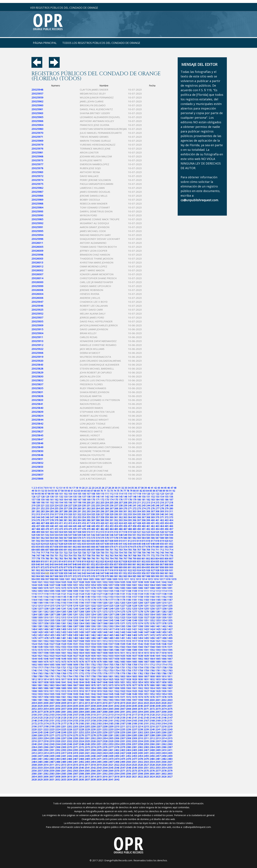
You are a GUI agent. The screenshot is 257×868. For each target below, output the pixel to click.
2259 (123, 732)
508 (79, 532)
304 (139, 511)
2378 (117, 747)
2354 (117, 744)
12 (57, 488)
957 (148, 573)
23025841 (37, 404)
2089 (111, 712)
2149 (40, 721)
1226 (117, 606)
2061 (87, 709)
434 (167, 523)
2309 (134, 738)
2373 (87, 747)
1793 (64, 676)
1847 (99, 682)
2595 (123, 774)
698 (98, 550)
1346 (117, 620)
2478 (140, 759)
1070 (46, 588)
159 (43, 500)
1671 (52, 662)
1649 (64, 659)
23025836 (37, 427)
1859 (170, 682)
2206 (93, 726)
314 (43, 514)
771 (148, 556)
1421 (134, 629)
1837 (40, 682)
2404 (128, 750)
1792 (58, 676)
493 (153, 529)
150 (144, 497)
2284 (128, 735)
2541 (87, 768)
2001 (158, 700)
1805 (134, 676)
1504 (58, 641)
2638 (93, 780)
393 (121, 520)
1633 (111, 656)
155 (167, 497)
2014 (93, 703)
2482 (164, 759)
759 (93, 556)
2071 (146, 709)
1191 (52, 603)
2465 (64, 759)
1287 (52, 614)
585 (148, 538)
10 (50, 488)
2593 (111, 774)
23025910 (37, 341)
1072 (58, 588)
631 (75, 544)
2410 (164, 750)
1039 (146, 582)
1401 (158, 626)
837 (167, 561)
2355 (123, 744)
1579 (75, 650)
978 (102, 576)
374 (33, 520)
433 (162, 523)
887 (111, 567)
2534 (46, 768)
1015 (150, 579)
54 (49, 491)
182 (148, 500)
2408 (152, 750)
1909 (40, 691)
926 (148, 570)
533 (52, 535)
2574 (140, 771)
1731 (123, 668)
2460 (34, 759)
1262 (46, 612)
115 (125, 494)
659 (61, 547)
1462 (93, 635)
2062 (93, 709)
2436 (34, 756)
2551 (146, 768)
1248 (105, 609)
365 (134, 517)
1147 (75, 597)
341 (167, 514)
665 (89, 547)
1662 (140, 659)
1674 (69, 662)
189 (38, 503)
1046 (46, 585)
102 (66, 494)
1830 (140, 679)
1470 (140, 635)
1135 (146, 594)
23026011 (37, 243)
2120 (152, 715)
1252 (128, 609)
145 (121, 497)
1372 (128, 623)
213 (148, 503)
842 (47, 564)
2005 (40, 703)
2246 (46, 732)
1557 (87, 647)
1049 (64, 585)
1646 (46, 659)
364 (130, 517)
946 (98, 573)
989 (153, 576)
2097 (158, 712)
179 (134, 500)
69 (98, 491)
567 (66, 538)
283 (43, 511)
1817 (64, 679)
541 (89, 535)
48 (175, 488)
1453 (40, 635)
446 (79, 526)
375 (38, 520)
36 (136, 488)
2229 (87, 729)
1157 (134, 597)
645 (139, 544)
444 (70, 526)
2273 (64, 735)
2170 (164, 721)
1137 (158, 594)
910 (75, 570)
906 (56, 570)
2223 (52, 729)
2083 (75, 712)
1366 (93, 623)
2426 (117, 753)
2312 (152, 738)
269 (121, 508)
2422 (93, 753)
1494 (140, 638)
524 (153, 532)
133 (66, 497)
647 (148, 544)
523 (148, 532)
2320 (58, 741)
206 (116, 503)
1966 (93, 697)
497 (171, 529)
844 (56, 564)
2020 (128, 703)
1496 (152, 638)
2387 (170, 747)
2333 (134, 741)
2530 (164, 765)
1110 (140, 591)
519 (130, 532)
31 (119, 488)
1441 (111, 632)
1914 (69, 691)
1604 (81, 653)
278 (162, 508)
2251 (75, 732)
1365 (87, 623)
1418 (117, 629)
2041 (111, 706)
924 (139, 570)
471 (52, 529)
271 (130, 508)
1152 (105, 597)
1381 (40, 626)
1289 (64, 614)
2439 (52, 756)
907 (61, 570)
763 (111, 556)
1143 (52, 597)
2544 (105, 768)
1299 (123, 614)
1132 (128, 594)
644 (134, 544)
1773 (87, 673)
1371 (123, 623)
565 (56, 538)
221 (43, 505)
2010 (69, 703)
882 (89, 567)
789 (89, 559)
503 (56, 532)
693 (75, 550)
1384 (58, 626)
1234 (164, 606)
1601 (64, 653)
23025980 (37, 129)
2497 (111, 762)
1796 (81, 676)
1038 (140, 582)
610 (121, 541)
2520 (105, 765)
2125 (40, 718)
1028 (81, 582)
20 (83, 488)
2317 (40, 741)
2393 (64, 750)
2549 (134, 768)
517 (121, 532)
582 (134, 538)
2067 (123, 709)
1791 (52, 676)
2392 (58, 750)
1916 (81, 691)
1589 (134, 650)
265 (102, 508)
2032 (58, 706)
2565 (87, 771)
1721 (64, 668)
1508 (81, 641)
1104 (105, 591)
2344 (58, 744)
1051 (75, 585)
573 (93, 538)
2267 (170, 732)
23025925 (37, 310)
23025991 (37, 227)
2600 (152, 774)
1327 (146, 617)
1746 (69, 670)
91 (170, 491)
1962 (69, 697)
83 (144, 491)
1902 (140, 688)
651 (167, 544)
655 (43, 547)
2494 (93, 762)
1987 (75, 700)
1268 (81, 612)
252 (43, 508)
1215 (52, 606)
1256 (152, 609)
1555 (75, 647)
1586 (117, 650)
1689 (158, 662)
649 (157, 544)
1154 (117, 597)
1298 (117, 614)
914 (93, 570)
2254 (93, 732)
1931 (170, 691)
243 (144, 505)
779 (43, 559)
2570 (117, 771)
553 (144, 535)
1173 (87, 600)
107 (89, 494)
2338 (164, 741)
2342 (46, 744)
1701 (87, 665)
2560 (58, 771)
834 (153, 561)
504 (61, 532)
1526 (46, 644)
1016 (156, 579)
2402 (117, 750)
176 (121, 500)
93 (33, 494)
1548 (34, 647)
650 (162, 544)
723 (70, 553)
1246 (93, 609)
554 (148, 535)
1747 (75, 670)
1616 (152, 653)
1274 (117, 612)
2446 (93, 756)
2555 (170, 768)
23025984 (37, 207)
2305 (111, 738)
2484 (34, 762)
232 (93, 505)
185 (162, 500)
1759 (146, 670)
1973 (134, 697)
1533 (87, 644)
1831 (146, 679)
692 (70, 550)
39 (146, 488)
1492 (128, 638)
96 (43, 494)
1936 (58, 694)
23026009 (37, 251)
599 (70, 541)
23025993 (37, 211)
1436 (81, 632)
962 (171, 573)
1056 (105, 585)
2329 (111, 741)
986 (139, 576)
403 (167, 520)
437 (38, 526)
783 (61, 559)
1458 (69, 635)
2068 (128, 709)
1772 (81, 673)
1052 (81, 585)
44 (162, 488)
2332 (128, 741)
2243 (170, 729)
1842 (69, 682)
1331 (170, 617)
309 (162, 511)
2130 (69, 718)
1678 (93, 662)
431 (153, 523)
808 (33, 561)
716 (38, 553)
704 (125, 550)
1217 (64, 606)
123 (162, 494)
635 (93, 544)
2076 (34, 712)
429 (144, 523)
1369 (111, 623)
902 (38, 570)
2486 (46, 762)
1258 (164, 609)
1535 (99, 644)
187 (171, 500)
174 (111, 500)
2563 (75, 771)
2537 (64, 768)
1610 (117, 653)
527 (167, 532)
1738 (164, 668)
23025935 (37, 321)
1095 (52, 591)
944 (89, 573)
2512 (58, 765)
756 (79, 556)
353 (79, 517)
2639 (99, 780)
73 (111, 491)
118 (139, 494)
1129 (111, 594)
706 (134, 550)
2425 (111, 753)
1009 (115, 579)
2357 (134, 744)
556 (157, 535)
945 (93, 573)
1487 (99, 638)
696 (89, 550)
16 (70, 488)
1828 (128, 679)
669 (107, 547)
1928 (152, 691)
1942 (93, 694)
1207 (146, 603)
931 (171, 570)
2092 (128, 712)
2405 (134, 750)
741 (153, 553)
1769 (64, 673)
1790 (46, 676)
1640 (152, 656)
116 (130, 494)
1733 (134, 668)
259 (75, 508)
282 (38, 511)
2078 (46, 712)
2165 (134, 721)
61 (72, 491)
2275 (75, 735)
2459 (170, 756)
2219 (170, 726)
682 (167, 547)
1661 (134, 659)
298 (111, 511)
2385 (158, 747)
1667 (170, 659)
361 (116, 517)
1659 (123, 659)
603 (89, 541)
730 (102, 553)
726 (84, 553)
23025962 (37, 101)
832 (144, 561)
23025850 (37, 451)
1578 (69, 650)
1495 (146, 638)
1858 (164, 682)
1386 (69, 626)
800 (139, 559)
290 (75, 511)
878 (70, 567)
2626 (164, 777)
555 (153, 535)
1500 (34, 641)
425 (125, 523)
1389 (87, 626)
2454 (140, 756)
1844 (81, 682)
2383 (146, 747)
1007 (103, 579)
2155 (75, 721)
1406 (46, 629)
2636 (81, 780)
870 (33, 567)
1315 (75, 617)
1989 (87, 700)
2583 (52, 774)
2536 (58, 768)
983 (125, 576)
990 (157, 576)
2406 (140, 750)
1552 (58, 647)
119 (144, 494)
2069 (134, 709)
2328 (105, 741)
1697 (64, 665)
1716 (34, 668)
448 (89, 526)
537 (70, 535)
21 (87, 488)
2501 (134, 762)
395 (130, 520)
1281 (158, 612)
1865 (64, 685)
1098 (69, 591)
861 (134, 564)
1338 (69, 620)
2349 (87, 744)
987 (144, 576)
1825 (111, 679)
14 (64, 488)
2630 (46, 780)
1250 (117, 609)
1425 (158, 629)
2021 (134, 703)
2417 (64, 753)
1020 (34, 582)
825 (111, 561)
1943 (99, 694)
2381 (134, 747)
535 (61, 535)
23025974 (37, 180)
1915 (75, 691)
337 (148, 514)
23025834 (37, 416)
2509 (40, 765)
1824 (105, 679)
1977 (158, 697)
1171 (75, 600)
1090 (164, 588)
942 (79, 573)
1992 (105, 700)
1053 (87, 585)
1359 (52, 623)
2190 (140, 724)
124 (167, 494)
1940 (81, 694)
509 (84, 532)
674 (130, 547)
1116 (34, 594)
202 (98, 503)
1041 (158, 582)
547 (116, 535)
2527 (146, 765)
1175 (99, 600)
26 (103, 488)
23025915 (37, 329)
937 (56, 573)
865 (153, 564)
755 (75, 556)
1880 (152, 685)
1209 (158, 603)
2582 (46, 774)
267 (111, 508)
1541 (134, 644)
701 (111, 550)
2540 (81, 768)
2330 (117, 741)
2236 (128, 729)
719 (52, 553)
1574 (46, 650)
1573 (40, 650)
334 (134, 514)
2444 (81, 756)
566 (61, 538)
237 (116, 505)
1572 (34, 650)
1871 (99, 685)
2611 (75, 777)
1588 (128, 650)
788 (84, 559)
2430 (140, 753)
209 (130, 503)
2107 (75, 715)
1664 (152, 659)
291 (79, 511)
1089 (158, 588)
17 (73, 488)
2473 (111, 759)
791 (98, 559)
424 (121, 523)
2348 (81, 744)
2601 (158, 774)
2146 (164, 718)
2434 (164, 753)
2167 (146, 721)
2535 (52, 768)
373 (171, 517)
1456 (58, 635)
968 (56, 576)
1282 (164, 612)
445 (75, 526)
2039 (99, 706)
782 (56, 559)
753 (66, 556)
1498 (164, 638)
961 (167, 573)
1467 (123, 635)
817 (75, 561)
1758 (140, 670)
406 (38, 523)
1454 (46, 635)
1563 (123, 647)
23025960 (37, 105)
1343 (99, 620)
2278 (93, 735)
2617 (111, 777)
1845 (87, 682)
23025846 (37, 443)
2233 (111, 729)
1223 (99, 606)
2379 (123, 747)
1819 (75, 679)
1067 (170, 585)
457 (130, 526)
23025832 (37, 380)
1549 (40, 647)
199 (84, 503)
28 (109, 488)
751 (56, 556)
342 (171, 514)
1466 (117, 635)
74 (115, 491)
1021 (40, 582)
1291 (75, 614)
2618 (117, 777)
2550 (140, 768)
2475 (123, 759)
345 (43, 517)
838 (171, 561)
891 (130, 567)
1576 (58, 650)
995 (38, 579)
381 (66, 520)
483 (107, 529)
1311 (52, 617)
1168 (58, 600)
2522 (117, 765)
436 (33, 526)
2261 (134, 732)
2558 (46, 771)
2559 (52, 771)
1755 (123, 670)
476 (75, 529)
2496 (105, 762)
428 (139, 523)
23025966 (37, 121)
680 (157, 547)
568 (70, 538)
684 (33, 550)
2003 (170, 700)
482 (102, 529)
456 (125, 526)
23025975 (37, 184)
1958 (46, 697)
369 (153, 517)
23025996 (37, 239)
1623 (52, 656)
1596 (34, 653)
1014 (144, 579)
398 (144, 520)
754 (70, 556)
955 (139, 573)
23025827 (37, 431)
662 (75, 547)
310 (167, 511)
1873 (111, 685)
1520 (152, 641)
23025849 (37, 447)
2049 (158, 706)
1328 (152, 617)
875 (56, 567)
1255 (146, 609)
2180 (81, 724)
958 (153, 573)
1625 (64, 656)
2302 (93, 738)
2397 (87, 750)
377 (47, 520)
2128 (58, 718)
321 (75, 514)
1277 (134, 612)
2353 (111, 744)
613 (134, 541)
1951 (146, 694)
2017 (111, 703)
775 (167, 556)
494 (157, 529)
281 (33, 511)
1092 (34, 591)
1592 (152, 650)
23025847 (37, 439)
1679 (99, 662)
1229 (134, 606)
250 (33, 508)
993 (171, 576)
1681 (111, 662)
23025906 (37, 353)
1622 (46, 656)
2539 (75, 768)
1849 (111, 682)
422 (111, 523)
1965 (87, 697)
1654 (93, 659)
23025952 (37, 314)
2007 (52, 703)
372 (167, 517)
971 (70, 576)
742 (157, 553)
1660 (128, 659)
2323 (75, 741)
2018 (117, 703)
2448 (105, 756)
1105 (111, 591)
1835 (170, 679)
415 (79, 523)
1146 (69, 597)
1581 (87, 650)
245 (153, 505)
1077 (87, 588)
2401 (111, 750)
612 (130, 541)
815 (66, 561)
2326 (93, 741)
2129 (64, 718)
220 (38, 505)
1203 (123, 603)
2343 (52, 744)
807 (171, 559)
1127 (99, 594)
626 (52, 544)
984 (130, 576)
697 (93, 550)
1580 (81, 650)
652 (171, 544)
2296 (58, 738)
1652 (81, 659)
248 (167, 505)
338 (153, 514)
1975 (146, 697)
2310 (140, 738)
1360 (58, 623)
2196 (34, 726)
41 (152, 488)
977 (98, 576)
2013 (87, 703)
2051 (170, 706)
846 (66, 564)
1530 (69, 644)
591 (33, 541)
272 (134, 508)
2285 (134, 735)
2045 (134, 706)
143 (111, 497)
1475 (170, 635)
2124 (34, 718)
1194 (69, 603)
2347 (75, 744)
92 (174, 491)
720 (56, 553)
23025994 (37, 235)
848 (75, 564)
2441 (64, 756)
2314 (164, 738)
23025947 (37, 302)
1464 (105, 635)
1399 (146, 626)
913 (89, 570)
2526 (140, 765)
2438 (46, 756)
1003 (79, 579)
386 (89, 520)
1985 (64, 700)
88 (161, 491)
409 (52, 523)
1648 (58, 659)
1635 (123, 656)
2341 (40, 744)
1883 (170, 685)
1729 (111, 668)
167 (79, 500)
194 (61, 503)
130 (52, 497)
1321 (111, 617)
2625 (158, 777)
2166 (140, 721)
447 (84, 526)
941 (75, 573)
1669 (40, 662)
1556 (81, 647)
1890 (69, 688)
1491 (123, 638)
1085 (134, 588)
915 (98, 570)
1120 (58, 594)
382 (70, 520)
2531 (170, 765)
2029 (40, 706)
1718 (46, 668)
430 (148, 523)
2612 (81, 777)
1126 (93, 594)
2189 (134, 724)
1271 (99, 612)
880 (79, 567)
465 (167, 526)
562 (43, 538)
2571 (123, 771)
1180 (128, 600)
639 (111, 544)
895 (148, 567)
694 (79, 550)
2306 (117, 738)
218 (171, 503)
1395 (123, 626)
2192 (152, 724)
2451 (123, 756)
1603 (75, 653)
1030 (93, 582)
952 (125, 573)
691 (66, 550)
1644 (34, 659)
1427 (170, 629)
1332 (34, 620)
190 (43, 503)
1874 (117, 685)
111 (107, 494)
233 (98, 505)
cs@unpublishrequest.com (197, 827)
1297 (111, 614)
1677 (87, 662)
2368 (58, 747)
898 (162, 567)
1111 (146, 591)
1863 (52, 685)
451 (102, 526)
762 (107, 556)
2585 (64, 774)
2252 (81, 732)
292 (84, 511)
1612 (128, 653)
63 (79, 491)
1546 (164, 644)
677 (144, 547)
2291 (170, 735)
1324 (128, 617)
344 (38, 517)
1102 (93, 591)
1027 (75, 582)
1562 (117, 647)
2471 (99, 759)
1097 (64, 591)
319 (66, 514)
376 (43, 520)
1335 (52, 620)
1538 (117, 644)
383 (75, 520)
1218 (69, 606)
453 (111, 526)
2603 (170, 774)
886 (107, 567)
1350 (140, 620)
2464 (58, 759)
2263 (146, 732)
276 (153, 508)
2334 (140, 741)
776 (171, 556)
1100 (81, 591)
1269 (87, 612)
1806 (140, 676)
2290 (164, 735)
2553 (158, 768)
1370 (117, 623)
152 (153, 497)
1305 (158, 614)
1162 (164, 597)
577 (111, 538)
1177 (111, 600)
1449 (158, 632)
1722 (69, 668)
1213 (40, 606)
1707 (123, 665)
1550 (46, 647)
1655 (99, 659)
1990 (93, 700)
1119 (52, 594)
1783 (146, 673)
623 (38, 544)
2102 (46, 715)
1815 (52, 679)
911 (79, 570)
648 (153, 544)
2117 (134, 715)
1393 (111, 626)
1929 (158, 691)
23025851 (37, 459)
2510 (46, 765)
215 (157, 503)
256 (61, 508)
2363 (170, 744)
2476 (128, 759)
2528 (152, 765)
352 (75, 517)
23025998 (37, 255)
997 (47, 579)
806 (167, 559)
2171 (170, 721)
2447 (99, 756)
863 (144, 564)
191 (47, 503)
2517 (87, 765)
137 (84, 497)
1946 (117, 694)
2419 (75, 753)
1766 (46, 673)
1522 (164, 641)
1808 (152, 676)
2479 (146, 759)
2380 (128, 747)
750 (52, 556)
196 (70, 503)
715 (33, 553)
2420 (81, 753)
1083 (123, 588)
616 (148, 541)
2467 (75, 759)
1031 (99, 582)
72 (108, 491)
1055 (99, 585)
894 (144, 567)
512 (98, 532)
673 (125, 547)
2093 (134, 712)
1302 (140, 614)
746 (33, 556)
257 (66, 508)
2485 (40, 762)
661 (70, 547)
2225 (64, 729)
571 (84, 538)
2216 (152, 726)
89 (164, 491)
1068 (34, 588)
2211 (123, 726)
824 (107, 561)
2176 (58, 724)
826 (116, 561)
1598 (46, 653)
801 (144, 559)
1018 (168, 579)
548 (121, 535)
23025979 (37, 145)
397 (139, 520)
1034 (117, 582)
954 (134, 573)
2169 (158, 721)
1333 (40, 620)
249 (171, 505)
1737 (158, 668)
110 (102, 494)
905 (52, 570)
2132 (81, 718)
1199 (99, 603)
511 (93, 532)
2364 (34, 747)
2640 (105, 780)
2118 (140, 715)
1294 (93, 614)
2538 (69, 768)
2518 (93, 765)
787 (79, 559)
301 (125, 511)
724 (75, 553)
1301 (134, 614)
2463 (52, 759)
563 (47, 538)
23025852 (37, 463)
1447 (146, 632)
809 (38, 561)
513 (102, 532)
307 (153, 511)
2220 (34, 729)
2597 (134, 774)
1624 (58, 656)
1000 (62, 579)
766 (125, 556)
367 (144, 517)
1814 (46, 679)
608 (111, 541)
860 (130, 564)
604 (93, 541)
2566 (93, 771)
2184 (105, 724)
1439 (99, 632)
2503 (146, 762)
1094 (46, 591)
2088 (105, 712)
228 (75, 505)
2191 (146, 724)
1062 (140, 585)
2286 (140, 735)
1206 (140, 603)
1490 (117, 638)
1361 (64, 623)
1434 (69, 632)
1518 (140, 641)
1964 (81, 697)
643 (130, 544)
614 (139, 541)
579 (121, 538)
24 (96, 488)
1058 (117, 585)
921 (125, 570)
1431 (52, 632)
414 (75, 523)
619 (162, 541)
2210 (117, 726)
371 (162, 517)
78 (128, 491)
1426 (164, 629)
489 (134, 529)
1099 (75, 591)
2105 (64, 715)
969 (61, 576)
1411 (75, 629)
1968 (105, 697)
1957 (40, 697)
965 (43, 576)
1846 (93, 682)
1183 (146, 600)
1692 (34, 665)
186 (167, 500)
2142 (140, 718)
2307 (123, 738)
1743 (52, 670)
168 (84, 500)
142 (107, 497)
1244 (81, 609)
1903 (146, 688)
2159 (99, 721)
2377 (111, 747)
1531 (75, 644)
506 (70, 532)
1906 (164, 688)
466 (171, 526)
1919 (99, 691)
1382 (46, 626)
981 (116, 576)
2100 (34, 715)
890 (125, 567)
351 (70, 517)
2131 (75, 718)
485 (116, 529)
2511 (52, 765)
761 (102, 556)
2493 (87, 762)
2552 (152, 768)
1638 (140, 656)
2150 (46, 721)
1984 (58, 700)
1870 (93, 685)
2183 (99, 724)
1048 (58, 585)
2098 (164, 712)
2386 (164, 747)
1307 (170, 614)
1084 (128, 588)
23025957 (37, 93)
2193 (158, 724)
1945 (111, 694)
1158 (140, 597)
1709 (134, 665)
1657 (111, 659)
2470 (93, 759)
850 (84, 564)
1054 (93, 585)
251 (38, 508)
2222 (46, 729)
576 (107, 538)
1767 (52, 673)
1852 (128, 682)
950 (116, 573)
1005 (91, 579)
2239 (146, 729)
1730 (117, 668)
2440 (58, 756)
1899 (123, 688)
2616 (105, 777)
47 (172, 488)
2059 (75, 709)
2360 (152, 744)
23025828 (37, 369)
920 (121, 570)
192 (52, 503)
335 (139, 514)
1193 (64, 603)
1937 (64, 694)
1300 (128, 614)
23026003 (37, 259)
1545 (158, 644)
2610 (69, 777)
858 (121, 564)
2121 (158, 715)
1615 (146, 653)
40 (149, 488)
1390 (93, 626)
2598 (140, 774)
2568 (105, 771)
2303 (99, 738)
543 (98, 535)
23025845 (37, 435)
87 (157, 491)
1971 (123, 697)
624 (43, 544)
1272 (105, 612)
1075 (75, 588)
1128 (105, 594)
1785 (158, 673)
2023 (146, 703)
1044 (34, 585)
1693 (40, 665)
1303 (146, 614)
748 (43, 556)
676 (139, 547)
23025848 (37, 455)
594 (47, 541)
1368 (105, 623)
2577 (158, 771)
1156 (128, 597)
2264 (152, 732)
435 (171, 523)
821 (93, 561)
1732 (128, 668)
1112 (152, 591)
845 (61, 564)
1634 (117, 656)
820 (89, 561)
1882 (164, 685)
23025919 (37, 357)
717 (43, 553)
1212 (34, 606)
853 (98, 564)
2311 (146, 738)
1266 (69, 612)
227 (70, 505)
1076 (81, 588)
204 (107, 503)
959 (157, 573)
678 (148, 547)
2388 (34, 750)
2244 (34, 732)
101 (61, 494)
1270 (93, 612)
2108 (81, 715)
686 (43, 550)
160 (47, 500)
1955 (170, 694)
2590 (93, 774)
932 (33, 573)
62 (75, 491)
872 (43, 567)
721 (61, 553)
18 (77, 488)
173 (107, 500)
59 (66, 491)
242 (139, 505)
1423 (146, 629)
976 (93, 576)
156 (171, 497)
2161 (111, 721)
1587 (123, 650)
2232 (105, 729)
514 (107, 532)
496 (167, 529)
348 (56, 517)
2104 (58, 715)
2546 (117, 768)
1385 (64, 626)
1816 (58, 679)
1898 (117, 688)
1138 (164, 594)
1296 (105, 614)
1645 (40, 659)
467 (33, 529)
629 (66, 544)
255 (56, 508)
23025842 (37, 424)
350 (66, 517)
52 (43, 491)
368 (148, 517)
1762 (164, 670)
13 (60, 488)
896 (153, 567)
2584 (58, 774)
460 (144, 526)
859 (125, 564)
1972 (128, 697)
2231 (99, 729)
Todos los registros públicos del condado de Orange (101, 43)
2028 (34, 706)
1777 (111, 673)
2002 (164, 700)
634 (89, 544)
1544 (152, 644)
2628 (34, 780)
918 (111, 570)
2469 (87, 759)
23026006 (37, 298)
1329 (158, 617)
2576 (152, 771)
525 (157, 532)
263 (93, 508)
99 (52, 494)
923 (134, 570)
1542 (140, 644)
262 (89, 508)
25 (100, 488)
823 (102, 561)
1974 (140, 697)
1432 (58, 632)
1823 (99, 679)
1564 (128, 647)
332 (125, 514)
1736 (152, 668)
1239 (52, 609)
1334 (46, 620)
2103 (52, 715)
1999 (146, 700)
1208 (152, 603)
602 (84, 541)
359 (107, 517)
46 (168, 488)
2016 (105, 703)
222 (47, 505)
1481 (64, 638)
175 (116, 500)
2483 (170, 759)
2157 (87, 721)
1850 (117, 682)
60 (69, 491)
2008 (58, 703)
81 (138, 491)
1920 (105, 691)
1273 (111, 612)
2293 (40, 738)
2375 (99, 747)
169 (89, 500)
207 (121, 503)
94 (36, 494)
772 (153, 556)
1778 (117, 673)
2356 (128, 744)
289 (70, 511)
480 (93, 529)
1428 (34, 632)
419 (98, 523)
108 (93, 494)
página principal (45, 43)
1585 (111, 650)
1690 (164, 662)
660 (66, 547)
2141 (134, 718)
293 (89, 511)
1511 (99, 641)
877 (66, 567)
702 (116, 550)
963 (33, 576)
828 (125, 561)
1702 (93, 665)
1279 (146, 612)
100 (56, 494)
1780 (128, 673)
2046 (140, 706)
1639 (146, 656)
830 (134, 561)
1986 (69, 700)
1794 (69, 676)
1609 (111, 653)
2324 (81, 741)
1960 (58, 697)
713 (167, 550)
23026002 (37, 270)
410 (56, 523)
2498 (117, 762)
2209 (111, 726)
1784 (152, 673)
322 (79, 514)
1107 (123, 591)
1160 (152, 597)
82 (141, 491)
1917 (87, 691)
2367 (52, 747)
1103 (99, 591)
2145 (158, 718)
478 (84, 529)
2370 (69, 747)
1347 (123, 620)
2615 (99, 777)
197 (75, 503)
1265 (64, 612)
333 (130, 514)
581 (130, 538)
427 (134, 523)
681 (162, 547)
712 (162, 550)
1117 (40, 594)
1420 (128, 629)
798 (130, 559)
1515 (123, 641)
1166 (46, 600)
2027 (170, 703)
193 (56, 503)
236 (111, 505)
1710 (140, 665)
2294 (46, 738)
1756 (128, 670)
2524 (128, 765)
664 (84, 547)
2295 (52, 738)
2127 (52, 718)
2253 (87, 732)
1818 (69, 679)
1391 (99, 626)
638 (107, 544)
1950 (140, 694)
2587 (75, 774)
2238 (140, 729)
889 (121, 567)
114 (121, 494)
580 (125, 538)
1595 (170, 650)
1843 (75, 682)
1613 (134, 653)
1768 (58, 673)
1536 (105, 644)
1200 (105, 603)
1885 (40, 688)
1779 (123, 673)
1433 (64, 632)
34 (129, 488)
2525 (134, 765)
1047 (52, 585)
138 (89, 497)
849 (79, 564)
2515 (75, 765)
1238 (46, 609)
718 (47, 553)
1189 (40, 603)
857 (116, 564)
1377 (158, 623)
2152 (58, 721)
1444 (128, 632)
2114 (117, 715)
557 (162, 535)
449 (93, 526)
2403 (123, 750)
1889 (64, 688)
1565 (134, 647)
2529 (158, 765)
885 (102, 567)
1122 (69, 594)
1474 (164, 635)
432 (157, 523)
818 (79, 561)
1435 (75, 632)
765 (121, 556)
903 (43, 570)
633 (84, 544)
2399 (99, 750)
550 (130, 535)
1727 (99, 668)
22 (90, 488)
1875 (123, 685)
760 (98, 556)
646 (144, 544)
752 (61, 556)
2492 (81, 762)
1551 (52, 647)
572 (89, 538)
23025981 (37, 152)
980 (111, 576)
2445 (87, 756)
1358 (46, 623)
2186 (117, 724)
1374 (140, 623)
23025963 (37, 113)
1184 (152, 600)
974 (84, 576)
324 (89, 514)
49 (33, 491)
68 (95, 491)
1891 (75, 688)
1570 (164, 647)
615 (144, 541)
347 (52, 517)
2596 (128, 774)
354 (84, 517)
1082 (117, 588)
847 (70, 564)
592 (38, 541)
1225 (111, 606)
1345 (111, 620)
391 (111, 520)
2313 (158, 738)
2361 (158, 744)
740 (148, 553)
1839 (52, 682)
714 (171, 550)
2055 (52, 709)
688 (52, 550)
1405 (40, 629)
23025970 (37, 133)
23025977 (37, 164)
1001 (68, 579)
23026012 (37, 266)
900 (171, 567)
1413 (87, 629)
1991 (99, 700)
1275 (123, 612)
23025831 (37, 392)
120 (148, 494)
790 (93, 559)
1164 (34, 600)
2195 (170, 724)
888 (116, 567)
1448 (152, 632)
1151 (99, 597)
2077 (40, 712)
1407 (52, 629)
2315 (170, 738)
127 (38, 497)
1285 (40, 614)
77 (125, 491)
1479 (52, 638)
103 (70, 494)
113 (116, 494)
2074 (164, 709)
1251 (123, 609)
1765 (40, 673)
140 (98, 497)
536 (66, 535)
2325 (87, 741)
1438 (93, 632)
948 (107, 573)
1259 (170, 609)
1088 (152, 588)
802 (148, 559)
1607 (99, 653)
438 (43, 526)
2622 (140, 777)
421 (107, 523)
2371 (75, 747)
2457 (158, 756)
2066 (117, 709)
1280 (152, 612)
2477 (134, 759)
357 (98, 517)
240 (130, 505)
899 (167, 567)
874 (52, 567)
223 (52, 505)
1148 (81, 597)
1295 (99, 614)
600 (75, 541)
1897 (111, 688)
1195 (75, 603)
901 (33, 570)
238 (121, 505)
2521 (111, 765)
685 (38, 550)
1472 (152, 635)
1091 (170, 588)
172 (102, 500)
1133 (134, 594)
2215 (146, 726)
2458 (164, 756)
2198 (46, 726)
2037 (87, 706)
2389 (40, 750)
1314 (69, 617)
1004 (85, 579)
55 (52, 491)
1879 (146, 685)
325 (93, 514)
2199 (52, 726)
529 (33, 535)
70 (102, 491)
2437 (40, 756)
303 (134, 511)
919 (116, 570)
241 (134, 505)
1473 (158, 635)
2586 (69, 774)
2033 (64, 706)
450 (98, 526)
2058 (69, 709)
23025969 (37, 141)
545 (107, 535)
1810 (164, 676)
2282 (117, 735)
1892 (81, 688)
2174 (46, 724)
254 (52, 508)
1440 (105, 632)
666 (93, 547)
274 (144, 508)
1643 (170, 656)
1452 (34, 635)
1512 (105, 641)
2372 (81, 747)
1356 (34, 623)
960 (162, 573)
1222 (93, 606)
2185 (111, 724)
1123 (75, 594)
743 (162, 553)
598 (66, 541)
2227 (75, 729)
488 (130, 529)
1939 (75, 694)
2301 (87, 738)
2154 (69, 721)
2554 (164, 768)
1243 (75, 609)
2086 (93, 712)
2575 (146, 771)
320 (70, 514)
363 (125, 517)
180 (139, 500)
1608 (105, 653)
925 (144, 570)
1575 (52, 650)
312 (33, 514)
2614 (93, 777)
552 (139, 535)
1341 (87, 620)
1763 (170, 670)
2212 (128, 726)
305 (144, 511)
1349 (134, 620)
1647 (52, 659)
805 (162, 559)
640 (116, 544)
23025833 (37, 400)
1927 (146, 691)
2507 (170, 762)
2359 (146, 744)
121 (153, 494)
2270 (46, 735)
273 (139, 508)
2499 (123, 762)
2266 (164, 732)
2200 (58, 726)
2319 (52, 741)
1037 (134, 582)
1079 (99, 588)
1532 (81, 644)
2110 (93, 715)
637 (102, 544)
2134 (93, 718)
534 (56, 535)
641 (121, 544)
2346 (69, 744)
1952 (152, 694)
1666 (164, 659)
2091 (123, 712)
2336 (152, 741)
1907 (170, 688)
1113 (158, 591)
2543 (99, 768)
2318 (46, 741)
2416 (58, 753)
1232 (152, 606)
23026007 (37, 274)
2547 (123, 768)
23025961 (37, 109)
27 (106, 488)
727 (89, 553)
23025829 (37, 372)
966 (47, 576)
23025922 (37, 349)
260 (79, 508)
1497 (158, 638)
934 (43, 573)
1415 (99, 629)
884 (98, 567)
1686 (140, 662)
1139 (170, 594)
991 (162, 576)
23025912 (37, 345)
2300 (81, 738)
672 (121, 547)
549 (125, 535)
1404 (34, 629)
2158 (93, 721)
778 (38, 559)
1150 (93, 597)
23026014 (37, 278)
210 (134, 503)
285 (52, 511)
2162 (117, 721)
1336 (58, 620)
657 (52, 547)
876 (61, 567)
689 (56, 550)
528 (171, 532)
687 (47, 550)
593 (43, 541)
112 (111, 494)
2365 (40, 747)
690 (61, 550)
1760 (152, 670)
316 (52, 514)
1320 (105, 617)
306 (148, 511)
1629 (87, 656)
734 (121, 553)
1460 (81, 635)
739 (144, 553)
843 (52, 564)
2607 (52, 777)
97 (46, 494)
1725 (87, 668)
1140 (34, 597)
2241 (158, 729)
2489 (64, 762)
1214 (46, 606)
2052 (34, 709)
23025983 (37, 172)
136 (79, 497)
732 (111, 553)
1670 (46, 662)
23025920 (37, 361)
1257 (158, 609)
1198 (93, 603)
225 (61, 505)
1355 (170, 620)
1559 (99, 647)
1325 (134, 617)
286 (56, 511)
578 (116, 538)
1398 (140, 626)
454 (116, 526)
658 (56, 547)
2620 (128, 777)
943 (84, 573)
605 (98, 541)
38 (142, 488)
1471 (146, 635)
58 (62, 491)
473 (61, 529)
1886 (46, 688)
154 (162, 497)
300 (121, 511)
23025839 (37, 412)
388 (98, 520)
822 (98, 561)
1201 (111, 603)
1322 (117, 617)
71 (105, 491)
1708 (128, 665)
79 (131, 491)
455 (121, 526)
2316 (34, 741)
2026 (164, 703)
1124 (81, 594)
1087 (146, 588)
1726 (93, 668)
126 (33, 497)
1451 (170, 632)
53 (46, 491)
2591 (99, 774)
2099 (170, 712)
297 (107, 511)
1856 (152, 682)
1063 (146, 585)
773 (157, 556)
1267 (75, 612)
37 (139, 488)
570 (79, 538)
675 (134, 547)
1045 (40, 585)
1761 (158, 670)
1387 (75, 626)
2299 (75, 738)
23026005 (37, 247)
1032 (105, 582)
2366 (46, 747)
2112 (105, 715)
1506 (69, 641)
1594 (164, 650)
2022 (140, 703)
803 (153, 559)
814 (61, 561)
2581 (40, 774)
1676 (81, 662)
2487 (52, 762)
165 (70, 500)
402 (162, 520)
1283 (170, 612)
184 (157, 500)
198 (79, 503)
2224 (58, 729)
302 (130, 511)
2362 (164, 744)
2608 (58, 777)
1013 (138, 579)
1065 (158, 585)
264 (98, 508)
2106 (69, 715)
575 (102, 538)
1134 (140, 594)
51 (39, 491)
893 (139, 567)
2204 (81, 726)
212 (144, 503)
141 (102, 497)
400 (153, 520)
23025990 (37, 215)
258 (70, 508)
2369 (64, 747)
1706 (117, 665)
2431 (146, 753)
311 (171, 511)
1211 (170, 603)
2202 (69, 726)
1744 (58, 670)
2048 (152, 706)
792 (102, 559)
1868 (81, 685)
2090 (117, 712)
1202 (117, 603)
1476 (34, 638)
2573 (134, 771)
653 (33, 547)
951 (121, 573)
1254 (140, 609)
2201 (64, 726)
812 (52, 561)
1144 (58, 597)
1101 (87, 591)
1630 (93, 656)
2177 (64, 724)
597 (61, 541)
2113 (111, 715)
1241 (64, 609)
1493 (134, 638)
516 (116, 532)
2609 (64, 777)
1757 (134, 670)
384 (79, 520)
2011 (75, 703)
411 (61, 523)
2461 (40, 759)
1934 (46, 694)
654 (38, 547)
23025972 (37, 176)
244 (148, 505)
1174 (93, 600)
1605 (87, 653)
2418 (69, 753)
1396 (128, 626)
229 (79, 505)
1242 (69, 609)
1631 (99, 656)
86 (154, 491)
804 (157, 559)
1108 (128, 591)
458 (134, 526)
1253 (134, 609)
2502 (140, 762)
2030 (46, 706)
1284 (34, 614)
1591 (146, 650)
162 (56, 500)
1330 (164, 617)
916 (102, 570)
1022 (46, 582)
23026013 (37, 262)
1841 (64, 682)
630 (70, 544)
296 (102, 511)
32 (123, 488)
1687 (146, 662)
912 (84, 570)
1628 (81, 656)
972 (75, 576)
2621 (134, 777)
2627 (170, 777)
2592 (105, 774)
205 (111, 503)
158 (38, 500)
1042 (164, 582)
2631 (52, 780)
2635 (75, 780)
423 (116, 523)
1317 (87, 617)
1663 (146, 659)
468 (38, 529)
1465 (111, 635)
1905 (158, 688)
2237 (134, 729)
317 (56, 514)
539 (79, 535)
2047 (146, 706)
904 (47, 570)
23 (93, 488)
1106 (117, 591)
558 (167, 535)
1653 (87, 659)
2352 (105, 744)
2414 (46, 753)
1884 (34, 688)
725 (79, 553)
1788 (34, 676)
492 (148, 529)
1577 (64, 650)
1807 (146, 676)
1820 (81, 679)
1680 (105, 662)
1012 (132, 579)
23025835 (37, 388)
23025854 (37, 471)
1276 (128, 612)
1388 (81, 626)
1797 (87, 676)
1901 (134, 688)
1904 (152, 688)
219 (33, 505)
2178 (69, 724)
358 (102, 517)
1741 (40, 670)
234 (102, 505)
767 (130, 556)
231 (89, 505)
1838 (46, 682)
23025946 (37, 306)
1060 (128, 585)
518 (125, 532)
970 (66, 576)
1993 (111, 700)
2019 (123, 703)
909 (70, 570)
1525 (40, 644)
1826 (117, 679)
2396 (81, 750)
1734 (140, 668)
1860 (34, 685)
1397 (134, 626)
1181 (134, 600)
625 (47, 544)
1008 (109, 579)
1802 (117, 676)
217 (167, 503)
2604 (34, 777)
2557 (40, 771)
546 (111, 535)
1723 (75, 668)
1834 (164, 679)
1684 (128, 662)
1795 (75, 676)
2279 (99, 735)
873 (47, 567)
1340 (81, 620)
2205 (87, 726)
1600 (58, 653)
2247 (52, 732)
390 (107, 520)
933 (38, 573)
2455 (146, 756)
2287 (146, 735)
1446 (140, 632)
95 (39, 494)
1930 (164, 691)
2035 (75, 706)
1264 (58, 612)
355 (89, 517)
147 (130, 497)
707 (139, 550)
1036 (128, 582)
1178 (117, 600)
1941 (87, 694)
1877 (134, 685)
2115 (123, 715)
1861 (40, 685)
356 (93, 517)
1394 (117, 626)
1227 (123, 606)
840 (38, 564)
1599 (52, 653)
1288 (58, 614)
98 (49, 494)
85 (151, 491)
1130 (117, 594)
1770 (69, 673)
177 (125, 500)
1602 (69, 653)
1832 (152, 679)
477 (79, 529)
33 (126, 488)
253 (47, 508)
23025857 (37, 475)
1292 (81, 614)
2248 (58, 732)
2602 (164, 774)
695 (84, 550)
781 (52, 559)
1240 (58, 609)
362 (121, 517)
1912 (58, 691)
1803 (123, 676)
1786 (164, 673)
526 (162, 532)
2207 (99, 726)
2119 (146, 715)
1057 (111, 585)
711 (157, 550)
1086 (140, 588)
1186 (164, 600)
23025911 (37, 337)
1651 (75, 659)
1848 (105, 682)
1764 (34, 673)
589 (167, 538)
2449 (111, 756)
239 (125, 505)
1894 (93, 688)
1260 (34, 612)
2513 (64, 765)
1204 (128, 603)
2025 (158, 703)
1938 (69, 694)
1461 (87, 635)
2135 (99, 718)
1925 (134, 691)
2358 (140, 744)
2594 (117, 774)
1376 (152, 623)
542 (93, 535)
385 (84, 520)
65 (85, 491)
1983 (52, 700)
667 (98, 547)
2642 (117, 780)
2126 (46, 718)
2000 (152, 700)
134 (70, 497)
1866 (69, 685)
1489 (111, 638)
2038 (93, 706)
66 (89, 491)
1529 (64, 644)
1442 (117, 632)
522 (144, 532)
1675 (75, 662)
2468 (81, 759)
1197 (87, 603)
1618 (164, 653)
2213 (134, 726)
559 (171, 535)
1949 (134, 694)
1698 (69, 665)
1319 (99, 617)
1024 (58, 582)
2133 (87, 718)
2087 (99, 712)
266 (107, 508)
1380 (34, 626)
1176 (105, 600)
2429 (134, 753)
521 (139, 532)
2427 (123, 753)
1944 (105, 694)
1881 (158, 685)
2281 (111, 735)
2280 (105, 735)
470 (47, 529)
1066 (164, 585)
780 (47, 559)
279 (167, 508)
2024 (152, 703)
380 (61, 520)
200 (89, 503)
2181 (87, 724)
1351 (146, 620)
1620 (34, 656)
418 (93, 523)
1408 (58, 629)
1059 (123, 585)
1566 (140, 647)
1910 (46, 691)
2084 (81, 712)
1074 (69, 588)
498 (33, 532)
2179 (75, 724)
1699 (75, 665)
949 (111, 573)
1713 (158, 665)
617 (153, 541)
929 (162, 570)
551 (134, 535)
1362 (69, 623)
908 (66, 570)
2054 (46, 709)
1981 (40, 700)
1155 (123, 597)
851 (89, 564)
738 (139, 553)
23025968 (37, 156)
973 (79, 576)
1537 (111, 644)
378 (52, 520)
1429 (40, 632)
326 (98, 514)
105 (79, 494)
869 (171, 564)
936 (52, 573)
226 (66, 505)
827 (121, 561)
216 (162, 503)
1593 (158, 650)
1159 (146, 597)
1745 (64, 670)
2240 (152, 729)
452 (107, 526)
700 (107, 550)
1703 (99, 665)
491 (144, 529)
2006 (46, 703)
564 (52, 538)
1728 (105, 668)
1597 (40, 653)
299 (116, 511)
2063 (99, 709)
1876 (128, 685)
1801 (111, 676)
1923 (123, 691)
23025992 (37, 223)
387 (93, 520)
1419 (123, 629)
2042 (117, 706)
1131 (123, 594)
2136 (105, 718)
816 (70, 561)
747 (38, 556)
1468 (128, 635)
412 (66, 523)
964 (38, 576)
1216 (58, 606)
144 (116, 497)
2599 (146, 774)
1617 (158, 653)
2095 (146, 712)
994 (33, 579)
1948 (128, 694)
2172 (34, 724)
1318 (93, 617)
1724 (81, 668)
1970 (117, 697)
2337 (158, 741)
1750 (93, 670)
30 (116, 488)
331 (121, 514)
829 (130, 561)
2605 (40, 777)
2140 (128, 718)
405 (33, 523)
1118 (46, 594)
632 (79, 544)
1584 (105, 650)
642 (125, 544)
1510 (93, 641)
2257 (111, 732)
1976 (152, 697)
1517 (134, 641)
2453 (134, 756)
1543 (146, 644)
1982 (46, 700)
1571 (170, 647)
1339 (75, 620)
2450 (117, 756)
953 (130, 573)
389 (102, 520)
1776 (105, 673)
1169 (64, 600)
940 (70, 573)
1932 (34, 694)
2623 (146, 777)
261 (84, 508)
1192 (58, 603)
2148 (34, 721)
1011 (127, 579)
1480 (58, 638)
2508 (34, 765)
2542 (93, 768)
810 (43, 561)
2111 (99, 715)
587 (157, 538)
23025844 (37, 420)
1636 (128, 656)
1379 (170, 623)
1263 (52, 612)
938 (61, 573)
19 (80, 488)
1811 (170, 676)
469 (43, 529)
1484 (81, 638)
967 (52, 576)
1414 (93, 629)
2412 (34, 753)
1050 (69, 585)
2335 (146, 741)
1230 (140, 606)
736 (130, 553)
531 (43, 535)
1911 (52, 691)
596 (56, 541)
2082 (69, 712)
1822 (93, 679)
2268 (34, 735)
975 (89, 576)
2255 (99, 732)
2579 (170, 771)
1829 (134, 679)
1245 (87, 609)
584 (144, 538)
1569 (158, 647)
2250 (69, 732)
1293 (87, 614)
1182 (140, 600)
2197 (40, 726)
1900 (128, 688)
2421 (87, 753)
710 (153, 550)
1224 (105, 606)
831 (139, 561)
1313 (64, 617)
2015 (99, 703)
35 (132, 488)
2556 (34, 771)
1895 (99, 688)
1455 (52, 635)
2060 (81, 709)
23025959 (37, 97)
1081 (111, 588)
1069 (40, 588)
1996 (128, 700)
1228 (128, 606)
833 (148, 561)
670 (111, 547)
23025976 (37, 148)
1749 (87, 670)
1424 (152, 629)
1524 (34, 644)
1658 (117, 659)
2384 (152, 747)
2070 (140, 709)
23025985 (37, 219)
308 (157, 511)
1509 (87, 641)
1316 (81, 617)
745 (171, 553)
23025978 (37, 168)
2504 (152, 762)
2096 (152, 712)
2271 (52, 735)
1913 (64, 691)
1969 (111, 697)
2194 (164, 724)
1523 (170, 641)
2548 (128, 768)
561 (38, 538)
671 (116, 547)
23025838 (37, 396)
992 (167, 576)
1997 (134, 700)
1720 (58, 668)
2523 (123, 765)
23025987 (37, 192)
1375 (146, 623)
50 (36, 491)
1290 (69, 614)
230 (84, 505)
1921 (111, 691)
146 (125, 497)
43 (159, 488)
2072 (152, 709)
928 (157, 570)
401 (157, 520)
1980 (34, 700)
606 (102, 541)
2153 (64, 721)
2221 (40, 729)
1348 (128, 620)
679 (153, 547)
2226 (69, 729)
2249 (64, 732)
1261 (40, 612)
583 (139, 538)
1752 (105, 670)
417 (89, 523)
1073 (64, 588)
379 (56, 520)
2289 (158, 735)
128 (43, 497)
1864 (58, 685)
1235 (170, 606)
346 (47, 517)
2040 (105, 706)
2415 (52, 753)
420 (102, 523)
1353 (158, 620)
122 (157, 494)
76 (121, 491)
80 (134, 491)
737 (134, 553)
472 (56, 529)
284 (47, 511)
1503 (52, 641)
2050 (164, 706)
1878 (140, 685)
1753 (111, 670)
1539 (123, 644)
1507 (75, 641)
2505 (158, 762)
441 (56, 526)
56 (56, 491)
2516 (81, 765)
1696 (58, 665)
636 (98, 544)
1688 (152, 662)
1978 (164, 697)
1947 (123, 694)
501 (47, 532)
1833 (158, 679)
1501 (40, 641)
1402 (164, 626)
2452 (128, 756)
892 (134, 567)
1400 (152, 626)
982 (121, 576)
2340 (34, 744)
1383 (52, 626)
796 (121, 559)
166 (75, 500)
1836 (34, 682)
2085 (87, 712)
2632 (58, 780)
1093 (40, 591)
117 (134, 494)
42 (155, 488)
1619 (170, 653)
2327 (99, 741)
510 (89, 532)
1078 (93, 588)
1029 (87, 582)
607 (107, 541)
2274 (69, 735)
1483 (75, 638)
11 (54, 488)
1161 (158, 597)
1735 (146, 668)
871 (38, 567)
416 (84, 523)
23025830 (37, 376)
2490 (69, 762)
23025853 (37, 467)
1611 (123, 653)
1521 (158, 641)
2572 (128, 771)
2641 (111, 780)
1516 (128, 641)
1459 (75, 635)
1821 (87, 679)
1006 (97, 579)
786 (75, 559)
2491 (75, 762)
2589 (87, 774)
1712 (152, 665)
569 (75, 538)
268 (116, 508)
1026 (69, 582)
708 (144, 550)
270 (125, 508)
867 (162, 564)
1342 (93, 620)
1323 (123, 617)
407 (43, 523)
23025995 (37, 231)
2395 (75, 750)
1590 (140, 650)
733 (116, 553)
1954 (164, 694)
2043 (123, 706)
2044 (128, 706)
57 (59, 491)
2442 (69, 756)
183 (153, 500)
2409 (158, 750)
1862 (46, 685)
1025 (64, 582)
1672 (58, 662)
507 (75, 532)
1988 (81, 700)
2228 (81, 729)
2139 (123, 718)
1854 (140, 682)
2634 (69, 780)
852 (93, 564)
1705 (111, 665)
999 (56, 579)
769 (139, 556)
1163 (170, 597)
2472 (105, 759)
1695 (52, 665)
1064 (152, 585)
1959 (52, 697)
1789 (40, 676)
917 (107, 570)
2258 (117, 732)
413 (70, 523)
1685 (134, 662)
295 (98, 511)
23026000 (37, 282)
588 (162, 538)
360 (111, 517)
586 (153, 538)
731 (107, 553)
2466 (69, 759)
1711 (146, 665)
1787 (170, 673)
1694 (46, 665)
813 (56, 561)
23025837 (37, 384)
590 (171, 538)
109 (98, 494)
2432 (152, 753)
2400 (105, 750)
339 (157, 514)
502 (52, 532)
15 (67, 488)
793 (107, 559)
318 (61, 514)
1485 (87, 638)
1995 (123, 700)
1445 (134, 632)
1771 (75, 673)
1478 (46, 638)
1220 (81, 606)
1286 (46, 614)
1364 (81, 623)
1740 (34, 670)
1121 (64, 594)
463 (157, 526)
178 (130, 500)
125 (171, 494)
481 (98, 529)
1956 (34, 697)
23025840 (37, 408)
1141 (40, 597)
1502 (46, 641)
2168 (152, 721)
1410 (69, 629)
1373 (134, 623)
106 (84, 494)
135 (75, 497)
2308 (128, 738)
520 (134, 532)
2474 (117, 759)
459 (139, 526)
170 (93, 500)
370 (157, 517)
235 (107, 505)
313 (38, 514)
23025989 (37, 200)
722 (66, 553)
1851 (123, 682)
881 (84, 567)
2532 (34, 768)
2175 (52, 724)
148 (134, 497)
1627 (75, 656)
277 (157, 508)
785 (70, 559)
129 (47, 497)
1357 (40, 623)
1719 (52, 668)
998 (52, 579)
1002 (73, 579)
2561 (64, 771)
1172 (81, 600)
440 (52, 526)
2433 (158, 753)
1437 (87, 632)
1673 (64, 662)
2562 (69, 771)
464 (162, 526)
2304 (105, 738)
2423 (99, 753)
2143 (146, 718)
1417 (111, 629)
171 (98, 500)
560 (33, 538)
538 (75, 535)
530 (38, 535)
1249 (111, 609)
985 (134, 576)
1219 (75, 606)
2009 (64, 703)
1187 (170, 600)
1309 (40, 617)
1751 (99, 670)
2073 (158, 709)
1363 (75, 623)
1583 (99, 650)
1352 (152, 620)
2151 (52, 721)
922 (130, 570)
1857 (158, 682)
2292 (34, 738)
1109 (134, 591)
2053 (40, 709)
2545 (111, 768)
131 (56, 497)
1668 (34, 662)
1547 (170, 644)
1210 (164, 603)
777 (33, 559)
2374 (93, 747)
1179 (123, 600)
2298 (69, 738)
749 (47, 556)
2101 (40, 715)
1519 (146, 641)
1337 (64, 620)
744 (167, 553)
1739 (170, 668)
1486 (93, 638)
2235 (123, 729)
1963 (75, 697)
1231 (146, 606)
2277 (87, 735)
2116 (128, 715)
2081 (64, 712)
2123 (170, 715)
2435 (170, 753)
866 (157, 564)
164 (66, 500)
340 (162, 514)
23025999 (37, 286)
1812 (34, 679)
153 (157, 497)
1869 (87, 685)
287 (61, 511)
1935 (52, 694)
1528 (58, 644)
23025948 (37, 90)
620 (167, 541)
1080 (105, 588)
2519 (99, 765)
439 (47, 526)
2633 (64, 780)
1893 (87, 688)
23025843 (37, 365)
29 (113, 488)
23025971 (37, 137)
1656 (105, 659)
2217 (158, 726)
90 (167, 491)
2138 (117, 718)
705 (130, 550)
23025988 (37, 203)
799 (134, 559)
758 (89, 556)
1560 (105, 647)
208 (125, 503)
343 (33, 517)
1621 (40, 656)
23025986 (37, 196)
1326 (140, 617)
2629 (40, 780)
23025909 (37, 325)
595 (52, 541)
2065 (111, 709)
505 (66, 532)
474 (66, 529)
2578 (164, 771)
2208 (105, 726)
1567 (146, 647)
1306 (164, 614)
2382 (140, 747)
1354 (164, 620)
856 (111, 564)
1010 (121, 579)
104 (75, 494)
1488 (105, 638)
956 (144, 573)
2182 (93, 724)
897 (157, 567)
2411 (170, 750)
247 (162, 505)
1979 (170, 697)
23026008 (37, 290)
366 (139, 517)
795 (116, 559)
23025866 (37, 479)
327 (102, 514)
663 (79, 547)
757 (84, 556)
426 (130, 523)
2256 (105, 732)
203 (102, 503)
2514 (69, 765)
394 (125, 520)
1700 (81, 665)
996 (43, 579)
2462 (46, 759)
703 (121, 550)
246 (157, 505)
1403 (170, 626)
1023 (52, 582)
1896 (105, 688)
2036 (81, 706)
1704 (105, 665)
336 (144, 514)
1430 (46, 632)
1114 (164, 591)
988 (148, 576)
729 (98, 553)
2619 (123, 777)
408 (47, 523)
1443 (123, 632)
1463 (99, 635)
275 (148, 508)
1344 (105, 620)
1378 (164, 623)
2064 (105, 709)
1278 (140, 612)
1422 (140, 629)
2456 (152, 756)
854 (102, 564)
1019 (174, 579)
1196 (81, 603)
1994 (117, 700)
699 (102, 550)
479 (89, 529)
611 (125, 541)
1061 (134, 585)
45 (165, 488)
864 (148, 564)
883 (93, 567)
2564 (81, 771)
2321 (64, 741)
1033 (111, 582)
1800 (105, 676)
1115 (170, 591)
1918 (93, 691)
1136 (152, 594)
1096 (58, 591)
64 (82, 491)
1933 (40, 694)
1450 (164, 632)
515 (111, 532)
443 (66, 526)
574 (98, 538)
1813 (40, 679)
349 (61, 517)
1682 (117, 662)
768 (134, 556)
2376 (105, 747)
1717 (40, 668)
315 (47, 514)
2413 (40, 753)
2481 (158, 759)
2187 (123, 724)
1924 (128, 691)
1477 (40, 638)
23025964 (37, 125)
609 (116, 541)
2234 (117, 729)
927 (153, 570)
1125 (87, 594)
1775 (99, 673)
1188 (34, 603)
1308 (34, 617)
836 (162, 561)
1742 (46, 670)
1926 (140, 691)
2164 (128, 721)
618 (157, 541)
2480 (152, 759)
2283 (123, 735)
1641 (158, 656)
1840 (58, 682)
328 (107, 514)
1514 (117, 641)
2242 (164, 729)
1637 (134, 656)
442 (61, 526)
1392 (105, 626)
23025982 (37, 188)
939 (66, 573)
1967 (99, 697)
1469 (134, 635)
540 (84, 535)
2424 (105, 753)
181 (144, 500)
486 (121, 529)
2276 (81, 735)
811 (47, 561)
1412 (81, 629)
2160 (105, 721)
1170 (69, 600)
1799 (99, 676)
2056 (58, 709)
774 (162, 556)
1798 (93, 676)
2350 (93, 744)
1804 (128, 676)
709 (148, 550)
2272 (58, 735)
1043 (170, 582)
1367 (99, 623)
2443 (75, 756)
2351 (99, 744)
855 (107, 564)
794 (111, 559)
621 (171, 541)
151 (148, 497)
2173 (40, 724)
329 (111, 514)
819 (84, 561)
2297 (64, 738)
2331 (123, 741)
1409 (64, 629)
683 (171, 547)
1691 (170, 662)
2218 (164, 726)
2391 (52, 750)
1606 (93, 653)
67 (92, 491)
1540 (128, 644)
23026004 (37, 294)
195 (66, 503)
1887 (52, 688)
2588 (81, 774)
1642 (164, 656)
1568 (152, 647)
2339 (170, 741)
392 (116, 520)
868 (167, 564)
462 (153, 526)
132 (61, 497)
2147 (170, 718)
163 (61, 500)
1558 (93, 647)
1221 (87, 606)
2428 (128, 753)
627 (56, 544)
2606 (46, 777)
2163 (123, 721)
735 (125, 553)
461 (148, 526)
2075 (170, 709)
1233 (158, 606)
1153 (111, 597)
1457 (64, 635)
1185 (158, 600)
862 (139, 564)
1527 (52, 644)
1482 (69, 638)
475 (70, 529)
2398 (93, 750)
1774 (93, 673)
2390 (46, 750)
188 (33, 503)
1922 (117, 691)
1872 (105, 685)
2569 (111, 771)
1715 (170, 665)
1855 (146, 682)
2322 (69, 741)
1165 (40, 600)
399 (148, 520)
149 (139, 497)
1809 (158, 676)
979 (107, 576)
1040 (152, 582)
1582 (93, 650)
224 (56, 505)
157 (33, 500)
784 (66, 559)
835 (157, 561)
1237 (40, 609)
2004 (34, 703)
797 (125, 559)
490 (139, 529)
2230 (93, 729)
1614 (140, 653)
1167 (52, 600)
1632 (105, 656)
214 (153, 503)
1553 (64, 647)
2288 (152, 735)
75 (118, 491)
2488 (58, 762)
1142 (46, 597)
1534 (93, 644)
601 (79, 541)
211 (139, 503)
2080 (58, 712)
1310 (46, 617)
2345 (64, 744)
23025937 (37, 317)
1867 (75, 685)
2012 (81, 703)
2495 (99, 762)
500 (43, 532)
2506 (164, 762)
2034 (69, 706)
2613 (87, 777)
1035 (123, 582)
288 (66, 511)
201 (93, 503)
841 (43, 564)
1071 (52, 588)
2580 (34, 774)
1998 (140, 700)
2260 (128, 732)
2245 (40, 732)
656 (47, 547)
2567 (99, 771)
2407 (146, 750)
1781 (134, 673)
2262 (140, 732)
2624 (152, 777)
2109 (87, 715)
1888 (58, 688)
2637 (87, 780)
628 (61, 544)
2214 (140, 726)
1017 (162, 579)
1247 (99, 609)
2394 (69, 750)
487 (125, 529)
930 (167, 570)
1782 (140, 673)
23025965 (37, 117)
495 (162, 529)
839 (33, 564)
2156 (81, 721)
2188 (128, 724)
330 (116, 514)
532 (47, 535)
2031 (52, 706)
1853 (134, 682)
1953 (158, 694)
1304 (152, 614)
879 (75, 567)
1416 (105, 629)
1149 (87, 597)
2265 (158, 732)
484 (111, 529)
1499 (170, 638)
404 (171, 520)
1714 (164, 665)
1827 (123, 679)
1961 (64, 697)
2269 (40, 735)
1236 (34, 609)
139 (93, 497)
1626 (69, 656)
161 (52, 500)
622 (33, 544)
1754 (117, 670)
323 (84, 514)
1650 (69, 659)
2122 (164, 715)
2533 (40, 768)
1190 (46, 603)
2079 (52, 712)
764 (116, 556)
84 (148, 491)
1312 (58, 617)
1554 (69, 647)
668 (102, 547)
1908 (34, 691)
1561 (111, 647)
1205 (134, 603)
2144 (152, 718)
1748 (81, 670)
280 (171, 508)
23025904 (37, 333)
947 (102, 573)
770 (144, 556)
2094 (140, 712)
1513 (111, 641)
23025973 (37, 160)
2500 (128, 762)
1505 (64, 641)
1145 (64, 597)
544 (102, 535)
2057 (64, 709)
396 (134, 520)
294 (93, 511)
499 (38, 532)
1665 (158, 659)
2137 (111, 718)
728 (93, 553)
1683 (123, 662)
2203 (75, 726)
